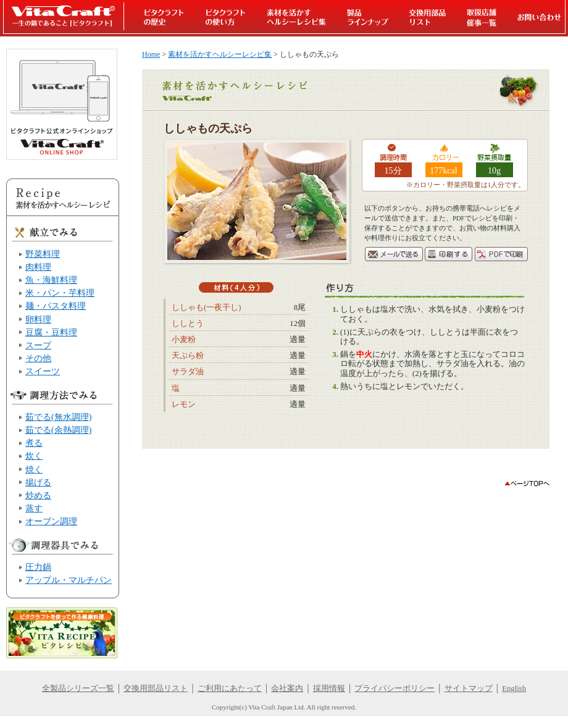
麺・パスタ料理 (56, 306)
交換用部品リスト (156, 688)
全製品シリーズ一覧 (78, 688)
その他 (38, 358)
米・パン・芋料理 (60, 293)
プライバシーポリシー (395, 688)
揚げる (38, 482)
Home (151, 54)
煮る (34, 443)
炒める (38, 495)
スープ (38, 345)
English (514, 688)
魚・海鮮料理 (51, 280)
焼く (34, 469)
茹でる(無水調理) (58, 417)
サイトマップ (469, 688)
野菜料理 (43, 254)
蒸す (34, 508)
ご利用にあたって (230, 688)
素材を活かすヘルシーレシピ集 (220, 54)
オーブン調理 (51, 521)
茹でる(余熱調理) (58, 430)
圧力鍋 (38, 567)
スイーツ (43, 371)
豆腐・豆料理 (51, 332)
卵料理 (38, 319)
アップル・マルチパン (69, 580)
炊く (34, 456)
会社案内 (287, 688)
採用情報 (329, 688)
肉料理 (38, 267)
